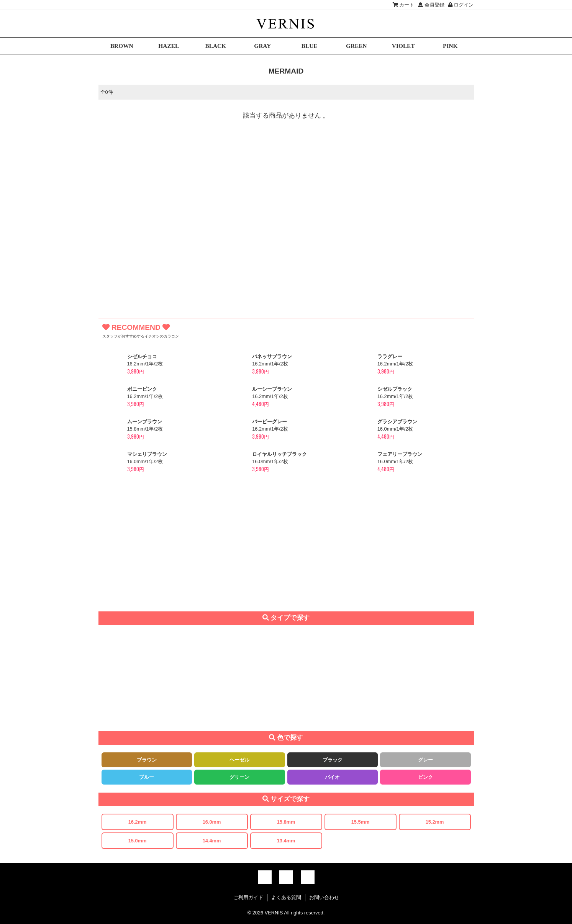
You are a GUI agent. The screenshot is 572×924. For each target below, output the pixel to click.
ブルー (147, 777)
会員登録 (431, 5)
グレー (425, 760)
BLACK (216, 46)
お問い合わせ (324, 897)
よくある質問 (286, 897)
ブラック (333, 760)
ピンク (425, 777)
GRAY (262, 46)
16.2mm (138, 822)
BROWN (122, 46)
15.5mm (361, 822)
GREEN (356, 46)
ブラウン (147, 760)
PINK (450, 46)
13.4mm (286, 841)
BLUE (310, 46)
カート (404, 5)
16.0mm (212, 822)
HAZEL (169, 46)
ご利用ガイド (248, 897)
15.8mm (286, 822)
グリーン (239, 777)
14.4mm (212, 841)
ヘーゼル (239, 760)
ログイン (461, 5)
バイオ (332, 777)
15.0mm (138, 841)
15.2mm (435, 822)
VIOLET (403, 46)
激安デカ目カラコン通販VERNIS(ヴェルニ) (286, 24)
